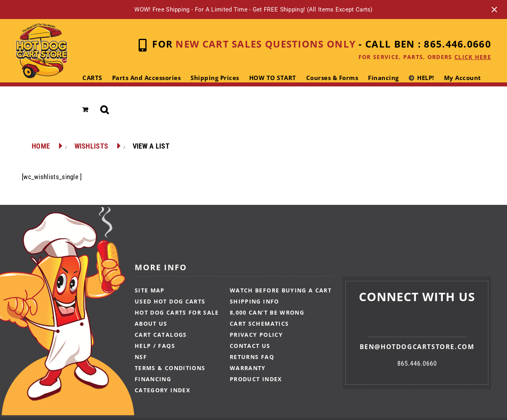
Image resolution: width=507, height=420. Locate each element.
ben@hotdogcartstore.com (417, 347)
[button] (105, 110)
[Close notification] (494, 10)
